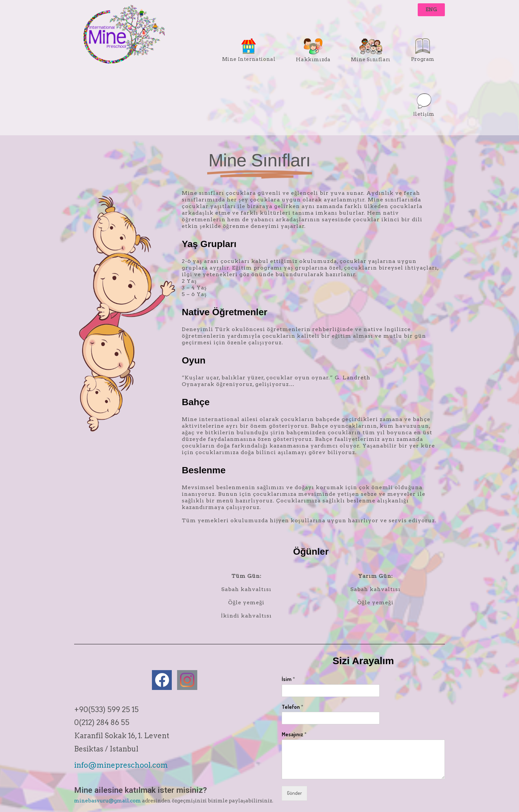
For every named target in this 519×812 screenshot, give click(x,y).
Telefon (292, 707)
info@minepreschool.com (121, 765)
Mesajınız (294, 734)
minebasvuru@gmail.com (108, 801)
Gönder (294, 793)
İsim (288, 679)
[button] (431, 10)
